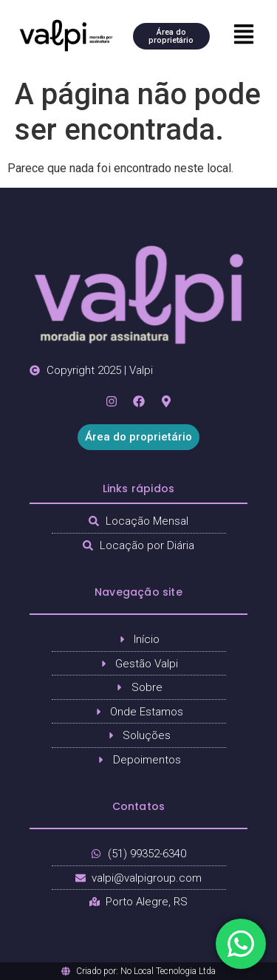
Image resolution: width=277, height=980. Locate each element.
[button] (243, 35)
